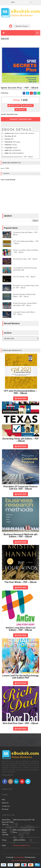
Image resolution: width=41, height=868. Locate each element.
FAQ (3, 800)
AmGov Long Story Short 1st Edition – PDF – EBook (20, 629)
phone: (4, 840)
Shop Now (21, 398)
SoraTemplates (19, 857)
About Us (5, 803)
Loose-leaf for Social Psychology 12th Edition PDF (20, 677)
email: (4, 845)
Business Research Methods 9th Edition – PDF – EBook (21, 536)
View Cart (28, 105)
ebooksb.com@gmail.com (21, 845)
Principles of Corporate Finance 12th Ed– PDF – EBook (21, 488)
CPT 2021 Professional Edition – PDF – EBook (20, 392)
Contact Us (6, 806)
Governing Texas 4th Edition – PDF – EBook (20, 440)
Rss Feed (5, 809)
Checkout (21, 109)
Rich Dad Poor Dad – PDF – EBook (25, 259)
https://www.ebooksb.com (20, 861)
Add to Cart (14, 105)
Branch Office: (4, 831)
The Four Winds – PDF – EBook (24, 277)
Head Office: (6, 820)
